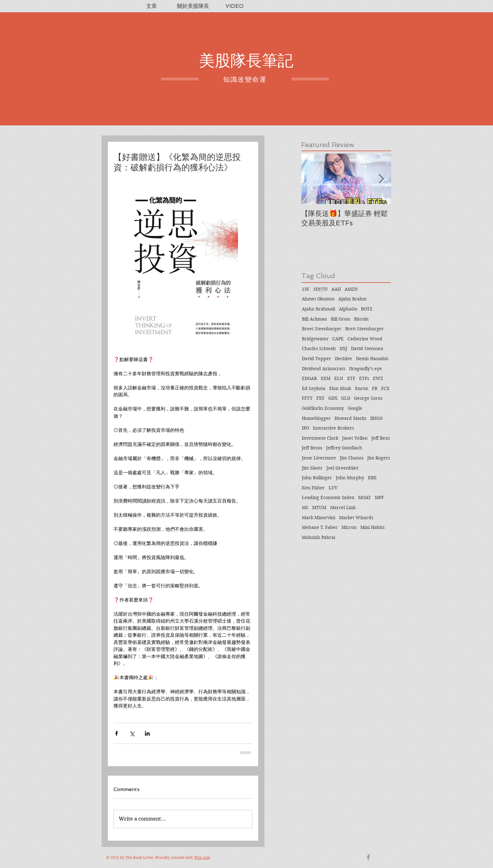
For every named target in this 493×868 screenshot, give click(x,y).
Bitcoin (361, 319)
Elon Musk (340, 388)
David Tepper (316, 359)
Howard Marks (350, 418)
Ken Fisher (313, 488)
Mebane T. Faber (320, 527)
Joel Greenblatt (342, 468)
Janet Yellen (355, 438)
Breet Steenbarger (322, 329)
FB (375, 388)
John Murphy (350, 478)
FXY (320, 398)
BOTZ (367, 309)
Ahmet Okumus (318, 299)
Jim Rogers (379, 458)
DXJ (343, 349)
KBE (372, 478)
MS (305, 508)
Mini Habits (372, 527)
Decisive (343, 359)
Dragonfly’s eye (366, 369)
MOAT (365, 497)
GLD (346, 398)
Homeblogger (316, 418)
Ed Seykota (314, 388)
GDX (333, 398)
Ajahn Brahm (352, 299)
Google (355, 408)
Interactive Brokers (333, 428)
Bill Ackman (314, 319)
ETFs (364, 378)
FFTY (307, 398)
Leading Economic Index (328, 497)
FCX (385, 388)
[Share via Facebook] (116, 733)
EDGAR (309, 378)
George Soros (368, 398)
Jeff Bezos (312, 448)
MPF (379, 497)
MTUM (319, 508)
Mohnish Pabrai (319, 537)
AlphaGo (348, 309)
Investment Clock (320, 438)
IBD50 (376, 418)
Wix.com (202, 857)
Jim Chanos (352, 458)
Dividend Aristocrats (324, 369)
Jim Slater (312, 468)
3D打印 (320, 289)
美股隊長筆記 (246, 60)
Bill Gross (341, 319)
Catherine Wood (365, 339)
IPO (305, 428)
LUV (333, 488)
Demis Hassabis (372, 359)
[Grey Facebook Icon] (368, 857)
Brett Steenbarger (365, 329)
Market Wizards (356, 518)
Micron (349, 527)
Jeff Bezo (381, 438)
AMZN (351, 289)
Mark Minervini (319, 518)
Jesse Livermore (319, 458)
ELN (339, 378)
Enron (362, 388)
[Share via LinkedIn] (147, 733)
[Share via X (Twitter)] (132, 733)
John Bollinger (317, 478)
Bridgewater (315, 339)
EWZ (378, 378)
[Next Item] (381, 179)
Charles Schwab (319, 349)
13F (306, 289)
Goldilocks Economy (323, 408)
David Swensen (367, 349)
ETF (351, 378)
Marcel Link (343, 508)
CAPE (338, 339)
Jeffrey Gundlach (344, 448)
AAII (336, 289)
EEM (326, 378)
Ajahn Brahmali (319, 309)
